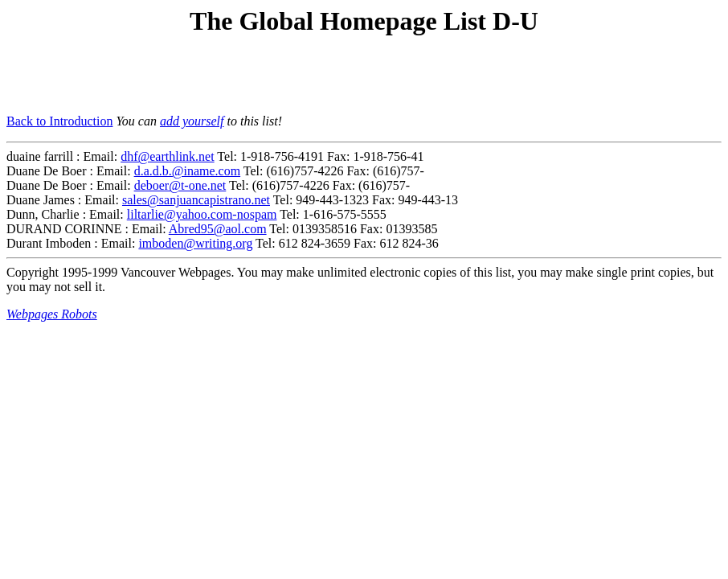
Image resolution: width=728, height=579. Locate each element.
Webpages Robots (52, 314)
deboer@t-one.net (180, 185)
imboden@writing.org (195, 243)
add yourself (192, 121)
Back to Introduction (59, 121)
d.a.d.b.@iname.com (187, 171)
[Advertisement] (194, 77)
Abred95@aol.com (218, 229)
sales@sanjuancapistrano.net (196, 200)
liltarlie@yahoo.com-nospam (202, 214)
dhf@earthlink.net (167, 156)
